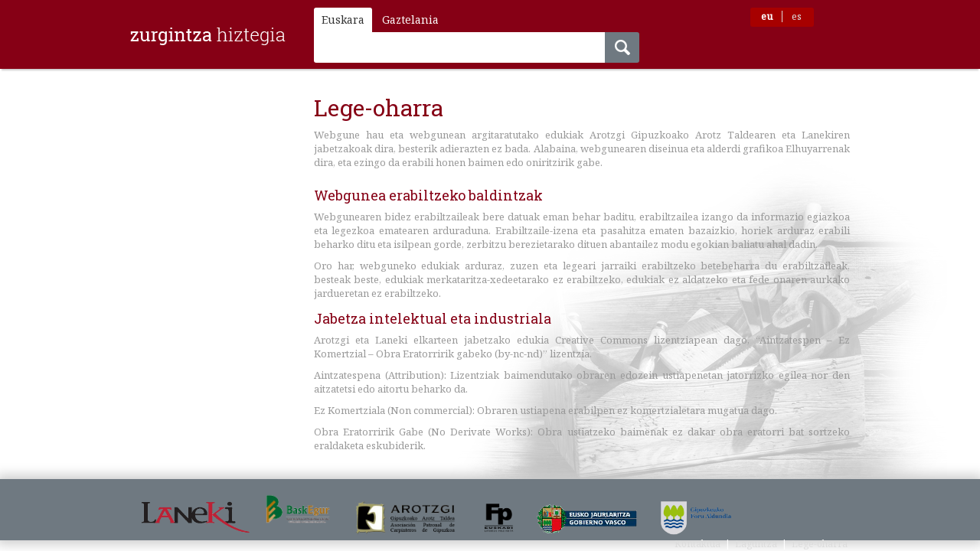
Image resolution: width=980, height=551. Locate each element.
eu (767, 16)
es (797, 16)
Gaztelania (410, 20)
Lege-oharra (820, 544)
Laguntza (756, 544)
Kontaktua (697, 544)
